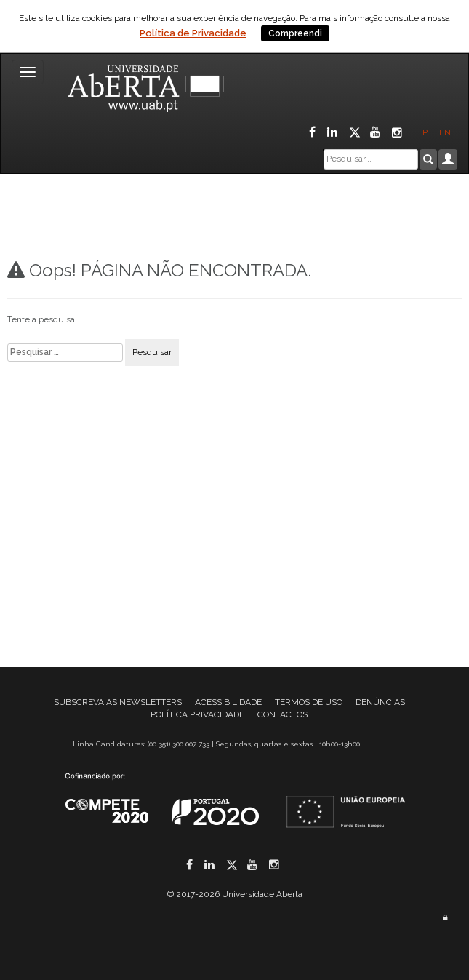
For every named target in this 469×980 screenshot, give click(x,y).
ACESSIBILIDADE (228, 702)
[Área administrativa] (445, 918)
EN (446, 132)
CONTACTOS (282, 714)
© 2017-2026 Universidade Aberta (235, 894)
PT (428, 132)
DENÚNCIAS (380, 702)
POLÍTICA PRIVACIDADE (197, 714)
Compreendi (295, 33)
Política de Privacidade (193, 33)
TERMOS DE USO (309, 702)
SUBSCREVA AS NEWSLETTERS (118, 702)
